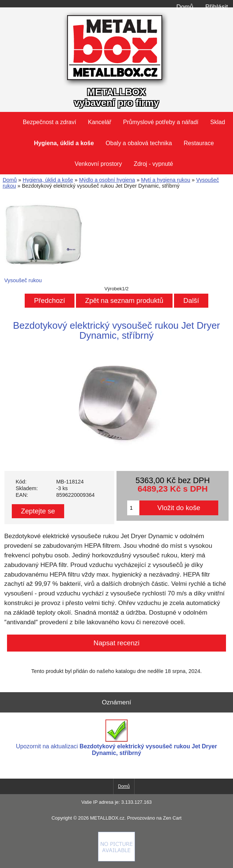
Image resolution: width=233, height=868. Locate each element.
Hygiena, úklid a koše (48, 180)
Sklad (218, 122)
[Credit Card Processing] (116, 860)
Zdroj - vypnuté (154, 164)
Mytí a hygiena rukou (166, 180)
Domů (185, 7)
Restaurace (199, 143)
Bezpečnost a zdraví (50, 122)
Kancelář (100, 122)
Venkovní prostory (98, 164)
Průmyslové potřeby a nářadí (161, 122)
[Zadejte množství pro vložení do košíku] (133, 508)
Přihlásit (217, 7)
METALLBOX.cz (107, 818)
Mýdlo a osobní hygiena (107, 180)
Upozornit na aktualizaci (116, 738)
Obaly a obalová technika (139, 143)
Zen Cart (172, 818)
